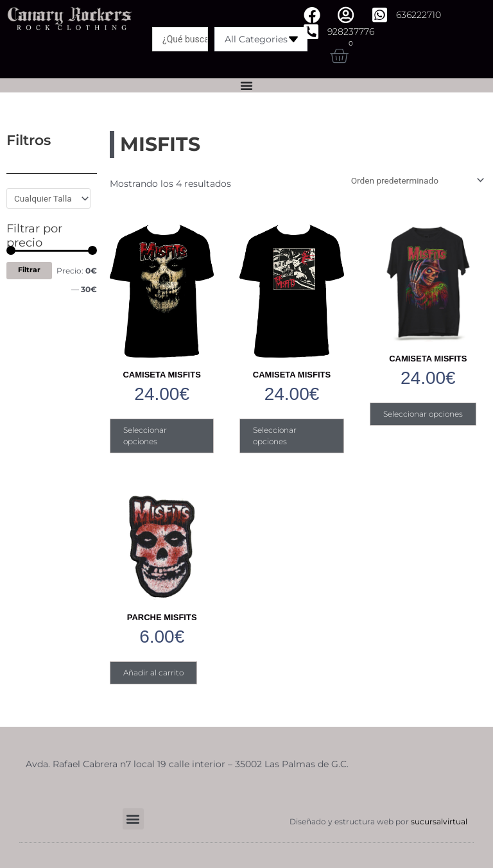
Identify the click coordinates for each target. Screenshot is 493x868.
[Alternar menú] (246, 85)
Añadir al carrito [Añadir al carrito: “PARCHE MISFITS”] (153, 672)
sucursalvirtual (439, 821)
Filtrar (29, 270)
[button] (133, 818)
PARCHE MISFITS (162, 617)
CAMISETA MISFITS (161, 375)
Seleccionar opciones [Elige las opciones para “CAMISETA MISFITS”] (145, 436)
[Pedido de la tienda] (415, 180)
